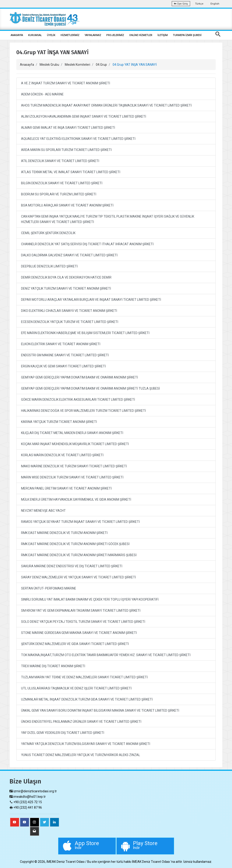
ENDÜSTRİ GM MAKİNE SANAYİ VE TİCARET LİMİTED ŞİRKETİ (65, 355)
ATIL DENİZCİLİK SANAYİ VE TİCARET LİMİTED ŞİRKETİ (60, 161)
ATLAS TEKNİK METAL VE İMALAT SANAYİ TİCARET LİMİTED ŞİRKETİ (71, 172)
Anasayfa (27, 65)
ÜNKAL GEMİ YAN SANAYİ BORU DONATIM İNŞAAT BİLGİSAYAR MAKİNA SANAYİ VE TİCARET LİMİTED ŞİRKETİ (100, 710)
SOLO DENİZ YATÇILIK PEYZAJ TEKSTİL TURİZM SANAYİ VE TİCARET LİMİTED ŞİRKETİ (83, 622)
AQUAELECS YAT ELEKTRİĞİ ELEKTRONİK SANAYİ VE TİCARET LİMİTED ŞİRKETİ (78, 139)
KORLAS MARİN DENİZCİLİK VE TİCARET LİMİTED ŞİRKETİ (62, 455)
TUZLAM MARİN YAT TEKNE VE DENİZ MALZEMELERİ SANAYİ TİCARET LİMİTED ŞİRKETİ (84, 677)
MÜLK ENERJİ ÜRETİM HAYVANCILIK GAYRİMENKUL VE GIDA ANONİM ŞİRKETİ (76, 499)
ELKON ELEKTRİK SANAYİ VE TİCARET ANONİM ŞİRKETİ (61, 344)
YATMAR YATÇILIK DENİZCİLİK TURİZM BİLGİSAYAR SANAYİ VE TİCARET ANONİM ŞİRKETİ (86, 744)
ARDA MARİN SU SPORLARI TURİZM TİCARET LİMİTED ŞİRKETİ (66, 150)
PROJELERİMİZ (115, 35)
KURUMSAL (35, 35)
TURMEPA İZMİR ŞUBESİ (187, 35)
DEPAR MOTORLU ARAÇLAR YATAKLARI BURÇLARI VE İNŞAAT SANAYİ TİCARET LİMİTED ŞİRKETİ (91, 300)
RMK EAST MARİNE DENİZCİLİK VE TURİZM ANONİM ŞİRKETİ (64, 533)
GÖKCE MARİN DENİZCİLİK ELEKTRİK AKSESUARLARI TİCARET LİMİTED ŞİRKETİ (78, 400)
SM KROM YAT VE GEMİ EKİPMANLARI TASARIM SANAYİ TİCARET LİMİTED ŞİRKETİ (81, 611)
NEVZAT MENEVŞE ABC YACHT (43, 511)
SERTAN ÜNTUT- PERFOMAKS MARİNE (49, 588)
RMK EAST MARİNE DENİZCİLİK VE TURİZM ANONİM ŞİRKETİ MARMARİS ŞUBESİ (79, 555)
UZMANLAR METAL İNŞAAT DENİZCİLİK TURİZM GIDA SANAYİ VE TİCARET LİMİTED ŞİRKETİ (87, 699)
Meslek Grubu (49, 65)
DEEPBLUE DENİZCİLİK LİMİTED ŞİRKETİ (49, 266)
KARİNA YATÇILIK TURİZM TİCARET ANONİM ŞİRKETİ (59, 422)
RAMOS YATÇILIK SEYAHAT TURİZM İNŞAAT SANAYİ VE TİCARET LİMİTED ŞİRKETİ (80, 522)
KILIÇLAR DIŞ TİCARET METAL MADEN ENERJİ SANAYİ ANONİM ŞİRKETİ (72, 433)
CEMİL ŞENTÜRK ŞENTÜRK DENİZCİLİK (48, 233)
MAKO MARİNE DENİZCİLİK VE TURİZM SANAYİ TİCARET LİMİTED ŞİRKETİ (74, 466)
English (215, 4)
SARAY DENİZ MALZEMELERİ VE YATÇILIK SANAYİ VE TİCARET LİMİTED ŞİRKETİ (79, 577)
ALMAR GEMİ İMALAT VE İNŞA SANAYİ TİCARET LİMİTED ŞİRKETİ (68, 128)
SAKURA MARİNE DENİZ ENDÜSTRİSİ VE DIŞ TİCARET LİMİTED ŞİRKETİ (72, 566)
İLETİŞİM (163, 35)
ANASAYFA (17, 35)
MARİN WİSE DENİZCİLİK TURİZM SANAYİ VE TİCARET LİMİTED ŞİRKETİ (72, 477)
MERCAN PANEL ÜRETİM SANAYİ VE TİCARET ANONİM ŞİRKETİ (66, 488)
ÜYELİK (51, 35)
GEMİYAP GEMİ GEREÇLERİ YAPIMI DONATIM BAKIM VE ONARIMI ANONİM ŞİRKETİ (80, 377)
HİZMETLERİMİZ (70, 35)
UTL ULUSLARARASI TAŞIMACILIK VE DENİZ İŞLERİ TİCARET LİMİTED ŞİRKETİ (76, 688)
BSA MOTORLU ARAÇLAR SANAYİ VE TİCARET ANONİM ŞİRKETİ (67, 205)
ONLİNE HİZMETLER (141, 35)
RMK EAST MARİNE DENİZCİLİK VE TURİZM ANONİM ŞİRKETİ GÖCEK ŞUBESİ (75, 544)
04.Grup (101, 65)
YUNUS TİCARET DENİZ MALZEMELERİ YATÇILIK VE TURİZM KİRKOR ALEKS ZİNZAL (81, 755)
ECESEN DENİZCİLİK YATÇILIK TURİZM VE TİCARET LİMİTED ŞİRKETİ (70, 322)
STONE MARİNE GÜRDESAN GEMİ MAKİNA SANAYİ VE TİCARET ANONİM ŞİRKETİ (79, 633)
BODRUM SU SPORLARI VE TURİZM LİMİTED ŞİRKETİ (59, 194)
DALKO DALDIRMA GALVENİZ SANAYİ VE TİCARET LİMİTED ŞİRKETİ (69, 255)
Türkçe (199, 4)
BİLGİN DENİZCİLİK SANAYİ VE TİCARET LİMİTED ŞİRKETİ (62, 183)
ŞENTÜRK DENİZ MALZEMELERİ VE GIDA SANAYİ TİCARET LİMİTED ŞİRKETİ (75, 644)
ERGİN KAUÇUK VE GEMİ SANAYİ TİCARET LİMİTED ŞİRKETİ (63, 366)
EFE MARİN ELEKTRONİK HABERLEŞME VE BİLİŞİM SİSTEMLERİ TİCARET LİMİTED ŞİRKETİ (85, 333)
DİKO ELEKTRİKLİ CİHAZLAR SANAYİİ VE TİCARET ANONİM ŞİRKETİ (69, 311)
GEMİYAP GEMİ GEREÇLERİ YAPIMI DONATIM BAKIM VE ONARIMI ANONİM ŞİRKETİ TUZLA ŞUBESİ (91, 388)
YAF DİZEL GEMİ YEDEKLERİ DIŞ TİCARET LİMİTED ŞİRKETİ (63, 733)
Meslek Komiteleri (77, 65)
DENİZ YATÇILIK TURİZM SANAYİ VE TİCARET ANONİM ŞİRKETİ (66, 289)
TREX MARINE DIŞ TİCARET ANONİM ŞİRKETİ (53, 666)
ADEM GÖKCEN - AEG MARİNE (42, 94)
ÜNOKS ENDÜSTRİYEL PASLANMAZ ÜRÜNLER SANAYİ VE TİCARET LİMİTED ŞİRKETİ (81, 722)
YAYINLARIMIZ (93, 35)
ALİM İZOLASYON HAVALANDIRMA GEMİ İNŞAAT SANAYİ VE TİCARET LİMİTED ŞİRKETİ (84, 116)
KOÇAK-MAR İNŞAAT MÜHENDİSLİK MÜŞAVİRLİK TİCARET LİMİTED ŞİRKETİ (75, 444)
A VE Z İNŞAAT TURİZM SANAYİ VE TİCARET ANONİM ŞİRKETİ (66, 83)
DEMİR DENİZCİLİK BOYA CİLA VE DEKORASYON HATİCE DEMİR (66, 277)
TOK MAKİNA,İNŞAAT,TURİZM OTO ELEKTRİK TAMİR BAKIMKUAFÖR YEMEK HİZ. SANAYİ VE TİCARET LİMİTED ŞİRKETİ (106, 655)
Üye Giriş (181, 4)
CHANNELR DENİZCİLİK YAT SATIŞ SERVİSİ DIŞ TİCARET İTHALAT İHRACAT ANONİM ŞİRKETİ (87, 244)
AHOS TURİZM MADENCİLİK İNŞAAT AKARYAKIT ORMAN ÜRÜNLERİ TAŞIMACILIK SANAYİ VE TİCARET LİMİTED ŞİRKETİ (106, 105)
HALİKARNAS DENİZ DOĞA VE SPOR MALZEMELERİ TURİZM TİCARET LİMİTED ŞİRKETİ (83, 411)
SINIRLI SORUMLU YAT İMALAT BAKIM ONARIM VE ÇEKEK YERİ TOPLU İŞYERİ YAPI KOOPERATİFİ (90, 599)
